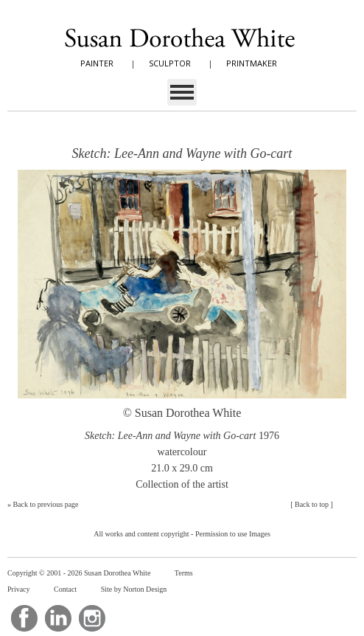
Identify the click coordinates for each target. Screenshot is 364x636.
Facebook (24, 618)
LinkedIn (58, 618)
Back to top (312, 504)
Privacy (19, 589)
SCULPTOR (170, 63)
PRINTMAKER (252, 63)
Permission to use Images (233, 534)
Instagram (92, 618)
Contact (65, 589)
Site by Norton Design (134, 589)
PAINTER (97, 63)
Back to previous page (45, 504)
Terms (184, 573)
